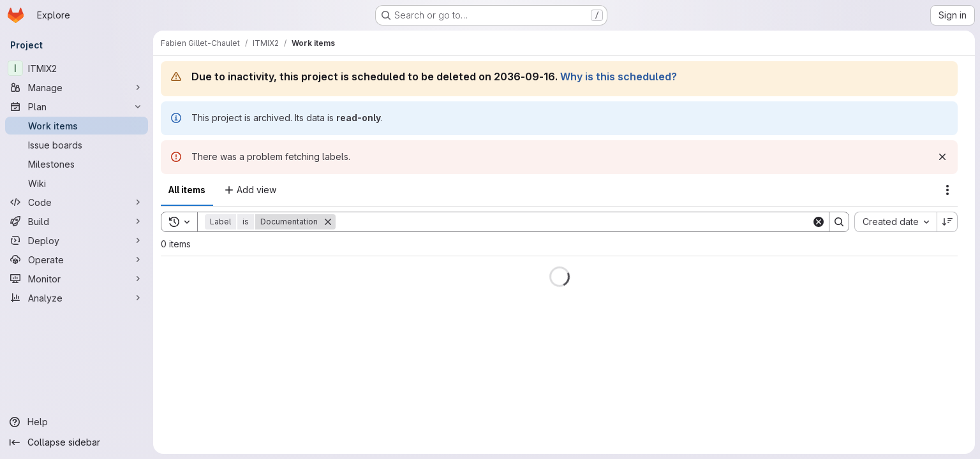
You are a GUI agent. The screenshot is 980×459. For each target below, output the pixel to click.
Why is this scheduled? (619, 76)
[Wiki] (77, 183)
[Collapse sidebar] (77, 442)
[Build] (77, 221)
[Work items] (77, 126)
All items (187, 190)
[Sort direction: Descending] (947, 222)
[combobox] (895, 222)
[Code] (77, 202)
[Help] (77, 422)
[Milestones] (77, 164)
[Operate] (77, 259)
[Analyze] (77, 298)
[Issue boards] (77, 145)
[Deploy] (77, 240)
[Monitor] (77, 279)
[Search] (574, 222)
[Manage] (77, 87)
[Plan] (77, 106)
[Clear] (819, 222)
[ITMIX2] (77, 68)
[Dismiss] (942, 157)
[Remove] (328, 222)
